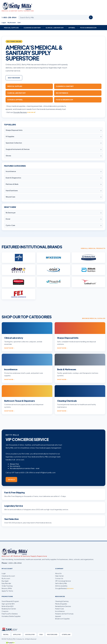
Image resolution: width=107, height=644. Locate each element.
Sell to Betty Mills (61, 583)
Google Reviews (64, 588)
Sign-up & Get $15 (8, 604)
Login (4, 573)
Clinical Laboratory (55, 28)
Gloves (8, 156)
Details (11, 480)
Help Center (59, 576)
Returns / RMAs (7, 588)
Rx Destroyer (11, 213)
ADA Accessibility (61, 586)
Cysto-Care (10, 225)
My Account (12, 22)
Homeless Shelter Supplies (11, 616)
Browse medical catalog (94, 318)
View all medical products (93, 248)
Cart (19, 22)
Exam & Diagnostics (13, 178)
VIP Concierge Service (63, 581)
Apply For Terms (7, 591)
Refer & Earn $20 (8, 606)
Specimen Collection (14, 143)
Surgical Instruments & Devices (18, 149)
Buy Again (5, 581)
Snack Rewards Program (10, 601)
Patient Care (60, 609)
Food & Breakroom (88, 28)
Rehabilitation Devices (63, 606)
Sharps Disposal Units (14, 130)
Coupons (5, 611)
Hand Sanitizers (12, 190)
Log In (4, 22)
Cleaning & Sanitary (32, 28)
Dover (8, 219)
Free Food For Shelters (10, 614)
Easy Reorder (14, 78)
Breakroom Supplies (62, 619)
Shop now (9, 348)
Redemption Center (9, 609)
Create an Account (8, 576)
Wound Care (10, 197)
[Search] (91, 17)
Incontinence (11, 171)
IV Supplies (10, 136)
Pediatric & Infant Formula (64, 614)
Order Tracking (7, 586)
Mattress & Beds (12, 184)
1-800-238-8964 (9, 17)
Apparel (72, 28)
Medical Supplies (11, 28)
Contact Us (59, 578)
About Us (58, 573)
